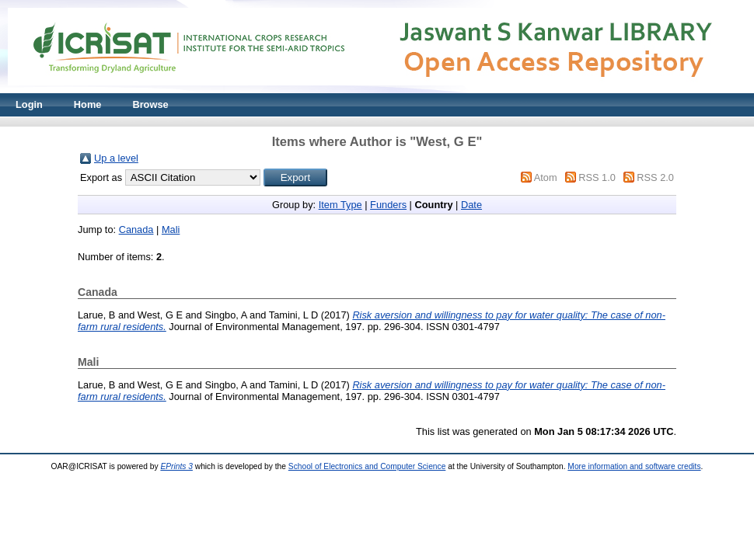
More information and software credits (634, 466)
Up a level (116, 158)
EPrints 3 (176, 466)
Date (471, 205)
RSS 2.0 (655, 177)
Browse (150, 104)
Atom (546, 177)
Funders (388, 205)
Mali (171, 230)
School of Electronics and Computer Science (367, 466)
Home (88, 104)
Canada (136, 230)
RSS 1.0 (597, 177)
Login (29, 104)
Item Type (340, 205)
